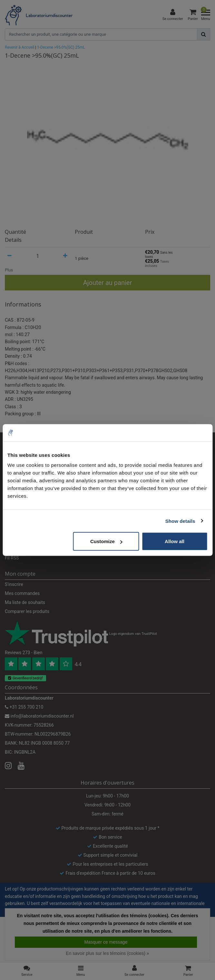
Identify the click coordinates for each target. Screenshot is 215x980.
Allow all (175, 541)
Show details (180, 521)
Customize (106, 541)
